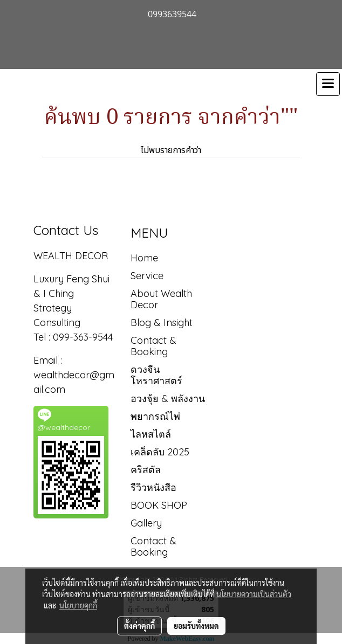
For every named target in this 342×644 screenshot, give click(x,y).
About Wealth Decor (161, 299)
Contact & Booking (153, 346)
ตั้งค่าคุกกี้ (139, 626)
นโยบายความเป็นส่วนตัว (254, 594)
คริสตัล (146, 470)
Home (144, 258)
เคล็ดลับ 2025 (160, 452)
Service (147, 276)
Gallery (146, 523)
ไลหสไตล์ (151, 434)
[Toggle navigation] (328, 84)
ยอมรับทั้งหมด (196, 626)
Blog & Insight (162, 323)
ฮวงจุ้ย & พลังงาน (168, 399)
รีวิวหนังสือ (153, 487)
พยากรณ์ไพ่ (155, 416)
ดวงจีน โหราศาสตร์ (156, 375)
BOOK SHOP (159, 505)
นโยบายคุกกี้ (78, 605)
